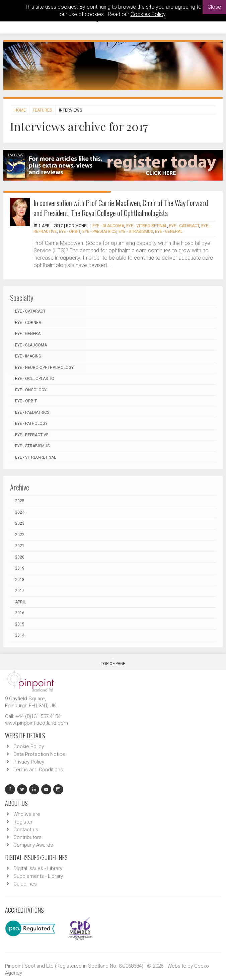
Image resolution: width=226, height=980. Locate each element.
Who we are (27, 814)
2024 (20, 512)
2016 (20, 613)
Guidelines (25, 884)
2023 (20, 523)
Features (42, 110)
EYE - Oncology (31, 390)
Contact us (26, 830)
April (20, 602)
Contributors (27, 837)
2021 (20, 546)
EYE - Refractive (32, 435)
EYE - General (169, 232)
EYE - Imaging (28, 356)
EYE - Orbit (70, 232)
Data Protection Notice (39, 754)
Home (20, 110)
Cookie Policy (29, 746)
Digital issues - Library (38, 868)
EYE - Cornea (28, 323)
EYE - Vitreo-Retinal (147, 226)
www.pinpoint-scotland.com (36, 723)
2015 (20, 624)
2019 (20, 568)
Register (23, 822)
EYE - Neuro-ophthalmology (44, 368)
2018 (20, 580)
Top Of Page (113, 661)
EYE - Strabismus (136, 232)
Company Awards (33, 845)
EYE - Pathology (31, 423)
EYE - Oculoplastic (34, 379)
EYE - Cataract (184, 226)
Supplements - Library (38, 876)
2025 (20, 501)
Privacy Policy (29, 762)
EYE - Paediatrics (99, 232)
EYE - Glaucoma (108, 226)
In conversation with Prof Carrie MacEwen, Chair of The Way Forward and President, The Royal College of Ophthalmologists (121, 208)
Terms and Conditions (38, 770)
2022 (20, 535)
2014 (20, 635)
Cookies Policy (148, 14)
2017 (20, 591)
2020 (20, 557)
